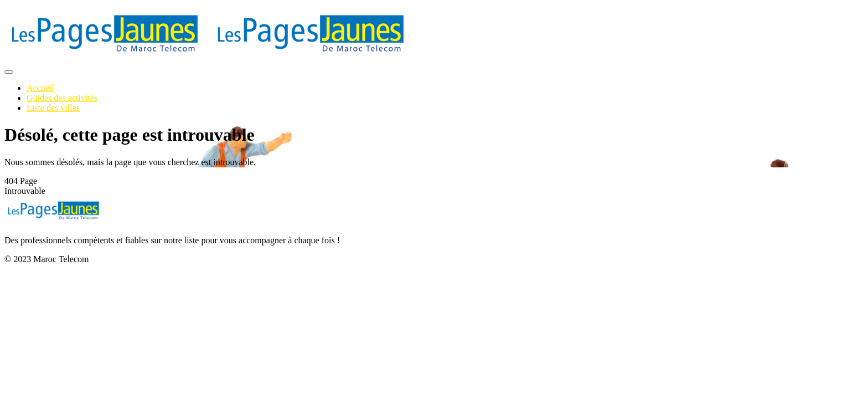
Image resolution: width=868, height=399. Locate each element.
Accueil (40, 88)
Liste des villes (53, 108)
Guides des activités (62, 98)
